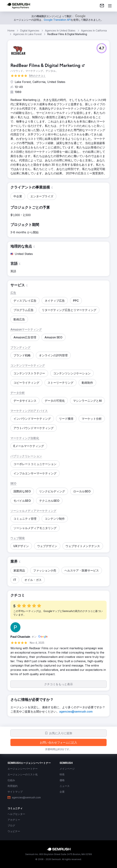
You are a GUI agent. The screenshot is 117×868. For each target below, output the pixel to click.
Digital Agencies (30, 30)
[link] (102, 6)
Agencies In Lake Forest (27, 34)
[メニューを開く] (110, 6)
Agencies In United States (60, 30)
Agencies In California (94, 30)
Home (11, 30)
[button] (102, 48)
